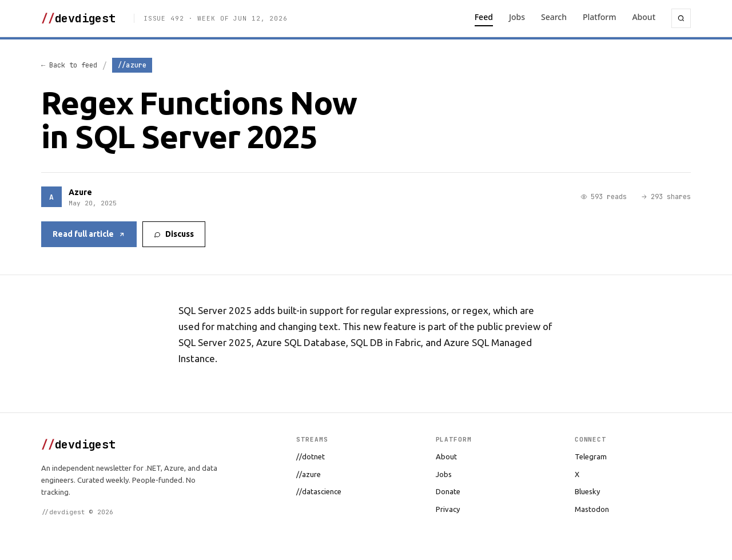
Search (554, 17)
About (644, 17)
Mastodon (592, 509)
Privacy (448, 509)
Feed (484, 17)
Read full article (89, 234)
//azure (309, 474)
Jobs (517, 17)
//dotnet (311, 456)
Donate (448, 491)
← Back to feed (69, 65)
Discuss (174, 234)
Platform (599, 17)
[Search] (681, 18)
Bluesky (587, 491)
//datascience (319, 491)
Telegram (591, 456)
